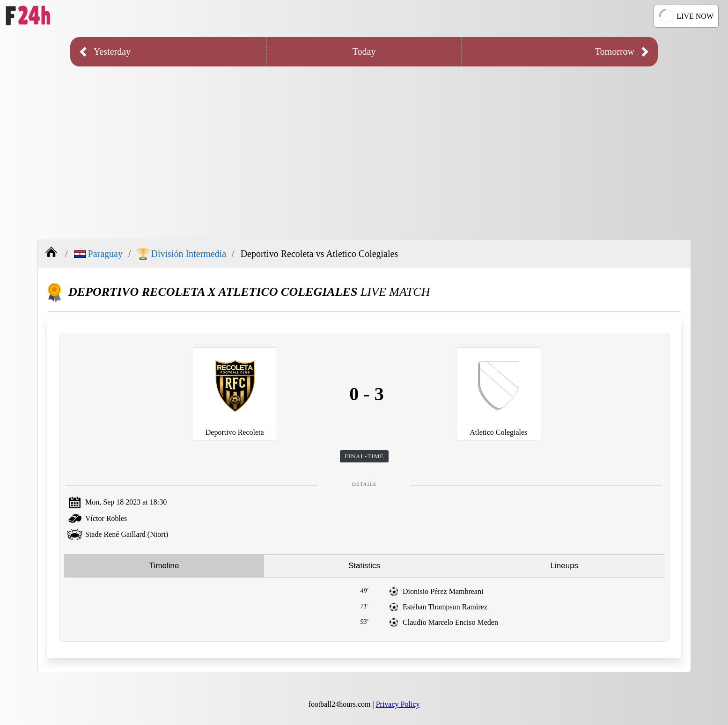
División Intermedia (182, 254)
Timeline (164, 566)
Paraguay (98, 254)
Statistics (364, 566)
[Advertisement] (364, 146)
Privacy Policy (398, 704)
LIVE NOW (686, 16)
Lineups (565, 566)
